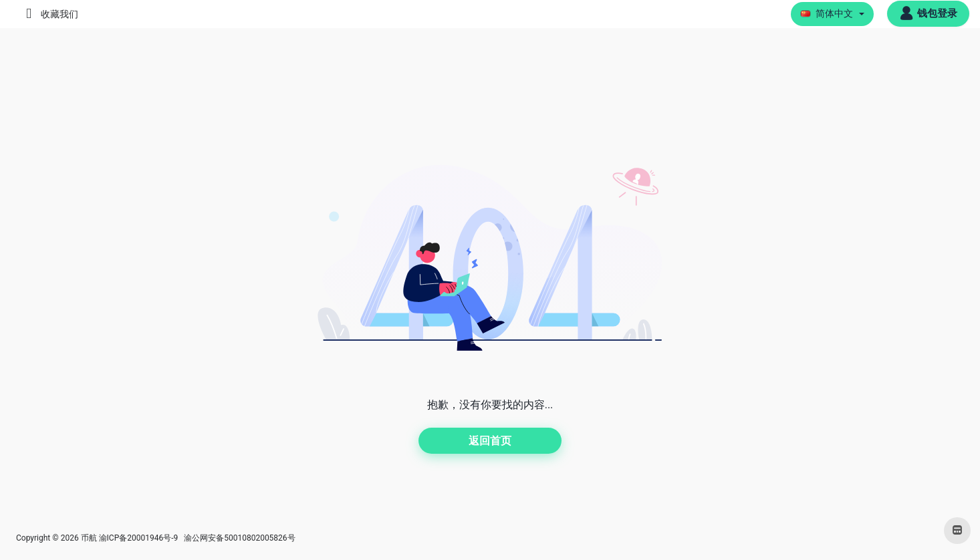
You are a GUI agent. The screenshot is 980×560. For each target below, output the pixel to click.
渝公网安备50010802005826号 (238, 538)
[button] (833, 14)
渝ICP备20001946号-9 (139, 538)
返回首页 (490, 441)
